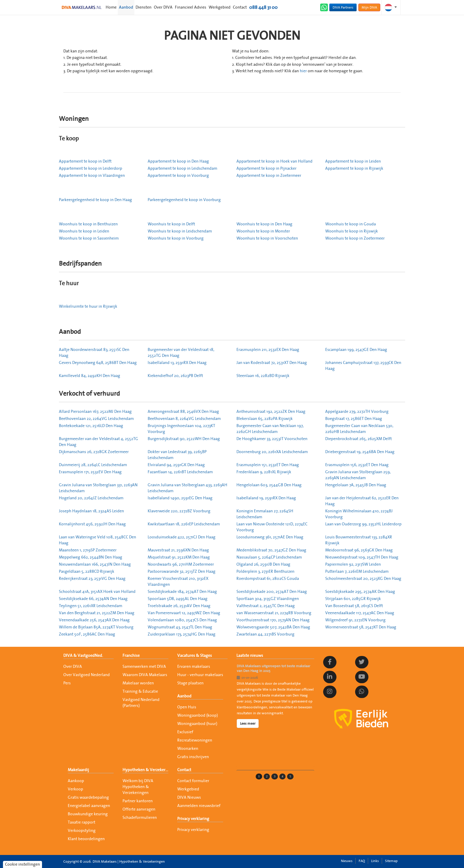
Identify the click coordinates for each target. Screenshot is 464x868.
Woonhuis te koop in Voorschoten (267, 238)
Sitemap (391, 861)
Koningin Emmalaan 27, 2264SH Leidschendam (265, 514)
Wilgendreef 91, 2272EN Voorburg (355, 620)
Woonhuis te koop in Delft (171, 224)
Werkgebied (220, 7)
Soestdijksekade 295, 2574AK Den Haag (360, 592)
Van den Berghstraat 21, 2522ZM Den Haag (97, 613)
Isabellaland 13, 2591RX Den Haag (177, 363)
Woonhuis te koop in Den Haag (264, 224)
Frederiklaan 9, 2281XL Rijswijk (264, 472)
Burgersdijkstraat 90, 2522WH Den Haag (184, 439)
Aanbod (126, 7)
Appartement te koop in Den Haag (178, 161)
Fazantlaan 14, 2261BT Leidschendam (180, 472)
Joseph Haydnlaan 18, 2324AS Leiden (91, 511)
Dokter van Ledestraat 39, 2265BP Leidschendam (177, 455)
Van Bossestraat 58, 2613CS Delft (354, 606)
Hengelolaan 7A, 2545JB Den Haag (356, 485)
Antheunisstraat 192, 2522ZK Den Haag (271, 412)
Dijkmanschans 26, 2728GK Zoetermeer (94, 452)
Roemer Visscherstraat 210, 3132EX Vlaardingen (178, 582)
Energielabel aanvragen (89, 806)
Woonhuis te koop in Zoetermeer (355, 238)
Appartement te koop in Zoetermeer (269, 176)
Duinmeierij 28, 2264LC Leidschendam (93, 465)
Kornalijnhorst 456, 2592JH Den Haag (92, 524)
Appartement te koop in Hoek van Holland (274, 161)
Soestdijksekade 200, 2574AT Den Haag (272, 592)
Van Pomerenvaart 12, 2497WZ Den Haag (184, 613)
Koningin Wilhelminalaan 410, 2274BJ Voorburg (359, 514)
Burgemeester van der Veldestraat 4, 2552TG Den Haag (99, 442)
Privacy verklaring (193, 819)
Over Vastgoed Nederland (87, 675)
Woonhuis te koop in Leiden (84, 231)
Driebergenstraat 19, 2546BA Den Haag (360, 452)
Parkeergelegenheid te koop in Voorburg (184, 200)
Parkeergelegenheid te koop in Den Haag (95, 200)
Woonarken (188, 749)
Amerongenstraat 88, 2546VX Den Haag (183, 412)
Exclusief (185, 732)
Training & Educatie (140, 691)
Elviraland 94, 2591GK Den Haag (176, 465)
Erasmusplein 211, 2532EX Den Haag (268, 350)
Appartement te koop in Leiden (353, 161)
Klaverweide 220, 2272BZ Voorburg (179, 511)
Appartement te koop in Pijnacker (266, 169)
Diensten (144, 7)
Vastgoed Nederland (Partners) (141, 703)
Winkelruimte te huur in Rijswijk (88, 307)
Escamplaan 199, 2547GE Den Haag (356, 350)
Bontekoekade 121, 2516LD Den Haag (91, 426)
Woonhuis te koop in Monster (263, 231)
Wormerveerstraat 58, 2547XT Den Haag (361, 627)
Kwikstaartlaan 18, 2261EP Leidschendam (184, 524)
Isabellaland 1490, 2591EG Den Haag (180, 498)
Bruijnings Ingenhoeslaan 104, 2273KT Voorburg (181, 429)
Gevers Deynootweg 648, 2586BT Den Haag (98, 363)
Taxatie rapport (82, 822)
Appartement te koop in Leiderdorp (91, 169)
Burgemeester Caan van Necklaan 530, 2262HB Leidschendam (359, 429)
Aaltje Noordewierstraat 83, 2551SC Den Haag (94, 353)
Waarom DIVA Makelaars (145, 675)
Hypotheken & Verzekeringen (145, 770)
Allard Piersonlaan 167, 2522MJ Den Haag (95, 412)
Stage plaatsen (190, 683)
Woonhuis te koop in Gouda (351, 224)
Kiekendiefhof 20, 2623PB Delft (175, 376)
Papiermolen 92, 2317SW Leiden (353, 564)
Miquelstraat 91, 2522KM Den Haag (179, 557)
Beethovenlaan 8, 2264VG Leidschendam (184, 419)
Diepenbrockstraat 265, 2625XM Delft (359, 439)
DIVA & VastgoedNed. (83, 656)
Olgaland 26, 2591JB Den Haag (263, 564)
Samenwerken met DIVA (144, 667)
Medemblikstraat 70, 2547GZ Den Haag (271, 550)
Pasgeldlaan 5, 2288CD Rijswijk (87, 572)
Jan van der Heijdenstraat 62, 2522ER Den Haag (362, 501)
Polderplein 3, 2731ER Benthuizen (265, 572)
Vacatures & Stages (195, 656)
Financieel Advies (191, 7)
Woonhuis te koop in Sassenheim (89, 238)
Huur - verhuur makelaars (200, 675)
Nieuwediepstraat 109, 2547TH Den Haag (362, 557)
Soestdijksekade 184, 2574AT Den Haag (182, 592)
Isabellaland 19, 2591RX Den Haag (266, 498)
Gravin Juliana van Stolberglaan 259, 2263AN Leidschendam (358, 475)
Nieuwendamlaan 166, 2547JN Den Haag (95, 564)
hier (303, 71)
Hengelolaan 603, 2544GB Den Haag (269, 485)
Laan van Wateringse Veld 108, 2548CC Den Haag (98, 540)
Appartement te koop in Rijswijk (354, 169)
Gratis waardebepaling (88, 798)
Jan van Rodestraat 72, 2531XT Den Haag (272, 363)
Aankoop (76, 781)
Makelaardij (78, 770)
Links (375, 861)
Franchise (131, 656)
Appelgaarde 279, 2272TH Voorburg (357, 412)
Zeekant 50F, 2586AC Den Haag (87, 634)
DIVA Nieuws (189, 798)
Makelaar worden (138, 683)
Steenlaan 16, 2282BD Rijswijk (263, 376)
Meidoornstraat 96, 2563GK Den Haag (359, 550)
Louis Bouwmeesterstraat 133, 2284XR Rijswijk (359, 540)
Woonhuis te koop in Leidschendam (180, 231)
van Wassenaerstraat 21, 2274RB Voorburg (274, 613)
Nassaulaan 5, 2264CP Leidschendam (269, 557)
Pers (67, 683)
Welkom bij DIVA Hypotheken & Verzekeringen (138, 787)
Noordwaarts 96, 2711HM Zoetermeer (181, 564)
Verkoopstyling (82, 831)
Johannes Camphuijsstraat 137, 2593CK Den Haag (363, 366)
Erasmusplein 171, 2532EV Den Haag (90, 472)
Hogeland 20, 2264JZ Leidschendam (91, 498)
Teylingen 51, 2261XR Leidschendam (91, 606)
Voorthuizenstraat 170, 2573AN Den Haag (273, 620)
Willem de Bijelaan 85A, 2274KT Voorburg (96, 627)
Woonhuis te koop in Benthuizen (88, 224)
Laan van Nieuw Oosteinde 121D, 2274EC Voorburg (272, 527)
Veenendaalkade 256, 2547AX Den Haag (94, 620)
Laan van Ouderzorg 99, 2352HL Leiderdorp (363, 524)
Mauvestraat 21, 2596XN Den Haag (178, 550)
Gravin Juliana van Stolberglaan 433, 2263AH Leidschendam (187, 488)
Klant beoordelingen (86, 839)
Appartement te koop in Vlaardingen (92, 176)
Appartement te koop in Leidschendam (182, 169)
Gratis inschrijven (193, 757)
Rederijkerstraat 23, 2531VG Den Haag (92, 579)
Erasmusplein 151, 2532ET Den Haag (268, 465)
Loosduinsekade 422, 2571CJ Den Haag (182, 537)
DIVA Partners (343, 7)
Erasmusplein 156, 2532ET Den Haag (357, 465)
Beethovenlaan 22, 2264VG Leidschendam (96, 419)
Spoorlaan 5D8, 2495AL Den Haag (178, 599)
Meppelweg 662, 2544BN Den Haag (91, 557)
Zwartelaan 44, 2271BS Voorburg (265, 634)
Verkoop (75, 789)
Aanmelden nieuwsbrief (199, 806)
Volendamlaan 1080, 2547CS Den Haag (182, 620)
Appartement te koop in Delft (85, 161)
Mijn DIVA (369, 7)
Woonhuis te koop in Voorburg (176, 238)
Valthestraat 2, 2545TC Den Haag (266, 606)
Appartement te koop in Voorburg (178, 176)
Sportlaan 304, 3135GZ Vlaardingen (268, 599)
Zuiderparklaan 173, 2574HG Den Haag (182, 634)
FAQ (362, 861)
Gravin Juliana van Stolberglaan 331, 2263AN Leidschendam (98, 488)
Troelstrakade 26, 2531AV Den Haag (179, 606)
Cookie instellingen (22, 864)
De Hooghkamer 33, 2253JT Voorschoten (272, 439)
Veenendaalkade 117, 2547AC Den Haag (360, 613)
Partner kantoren (138, 801)
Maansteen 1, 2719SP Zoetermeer (88, 550)
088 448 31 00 (263, 7)
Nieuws (347, 861)
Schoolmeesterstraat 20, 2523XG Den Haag (363, 579)
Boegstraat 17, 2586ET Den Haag (354, 419)
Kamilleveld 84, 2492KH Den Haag (90, 376)
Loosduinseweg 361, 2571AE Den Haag (270, 537)
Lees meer (248, 723)
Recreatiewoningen (195, 740)
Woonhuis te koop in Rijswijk (352, 231)
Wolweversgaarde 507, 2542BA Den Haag (273, 627)
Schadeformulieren (140, 818)
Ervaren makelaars (194, 667)
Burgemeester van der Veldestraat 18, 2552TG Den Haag (181, 353)
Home (111, 7)
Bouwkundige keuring (88, 814)
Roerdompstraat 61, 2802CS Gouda (268, 579)
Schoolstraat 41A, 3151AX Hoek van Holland (97, 592)
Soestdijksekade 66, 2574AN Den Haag (93, 599)
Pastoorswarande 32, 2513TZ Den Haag (182, 572)
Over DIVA (163, 7)
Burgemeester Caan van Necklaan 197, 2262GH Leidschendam (270, 429)
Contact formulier (193, 781)
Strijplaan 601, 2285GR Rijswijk (353, 599)
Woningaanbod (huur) (197, 724)
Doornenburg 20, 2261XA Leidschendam (272, 452)
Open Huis (187, 707)
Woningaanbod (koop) (198, 715)
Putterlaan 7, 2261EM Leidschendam (357, 572)
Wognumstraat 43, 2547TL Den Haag (180, 627)
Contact (240, 7)
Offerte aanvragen (139, 809)
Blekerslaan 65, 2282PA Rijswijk (265, 419)
